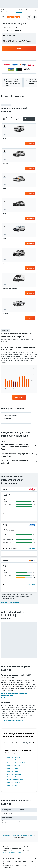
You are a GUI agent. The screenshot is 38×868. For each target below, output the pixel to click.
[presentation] (36, 477)
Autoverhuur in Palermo (13, 757)
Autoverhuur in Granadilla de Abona (17, 763)
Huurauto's (16, 836)
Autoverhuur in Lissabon (13, 774)
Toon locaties (32, 513)
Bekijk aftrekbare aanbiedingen (12, 720)
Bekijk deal (30, 143)
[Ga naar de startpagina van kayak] (13, 17)
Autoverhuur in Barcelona (14, 777)
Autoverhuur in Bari (12, 760)
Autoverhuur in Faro (12, 768)
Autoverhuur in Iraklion (13, 766)
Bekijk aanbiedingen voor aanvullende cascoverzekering (14, 694)
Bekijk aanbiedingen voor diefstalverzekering (17, 698)
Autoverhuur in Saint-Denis (14, 780)
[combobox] (10, 27)
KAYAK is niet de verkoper (20, 858)
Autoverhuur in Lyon (12, 785)
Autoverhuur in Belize (27, 836)
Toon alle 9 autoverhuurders (11, 602)
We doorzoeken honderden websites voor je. (20, 862)
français (19, 12)
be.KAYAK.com (6, 836)
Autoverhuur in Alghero (13, 782)
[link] (19, 397)
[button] (36, 11)
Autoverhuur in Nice (12, 771)
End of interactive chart (3, 388)
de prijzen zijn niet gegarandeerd (12, 852)
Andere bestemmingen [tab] (12, 743)
